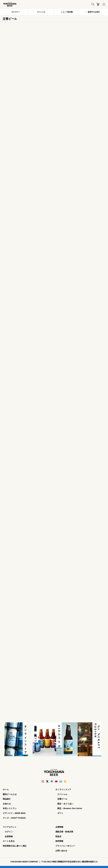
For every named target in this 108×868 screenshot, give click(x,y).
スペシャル (62, 794)
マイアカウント (10, 827)
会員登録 (9, 836)
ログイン (9, 832)
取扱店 (58, 836)
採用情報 (59, 841)
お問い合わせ (61, 851)
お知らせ (7, 804)
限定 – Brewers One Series (70, 808)
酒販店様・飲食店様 (64, 832)
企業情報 (59, 827)
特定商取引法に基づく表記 (15, 846)
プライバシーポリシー (65, 846)
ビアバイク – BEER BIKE (14, 813)
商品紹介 (7, 799)
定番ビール (62, 799)
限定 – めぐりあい (65, 804)
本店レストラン (10, 808)
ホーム (6, 789)
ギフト (60, 813)
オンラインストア (63, 789)
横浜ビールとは (10, 794)
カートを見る (9, 841)
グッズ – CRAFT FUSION (14, 818)
